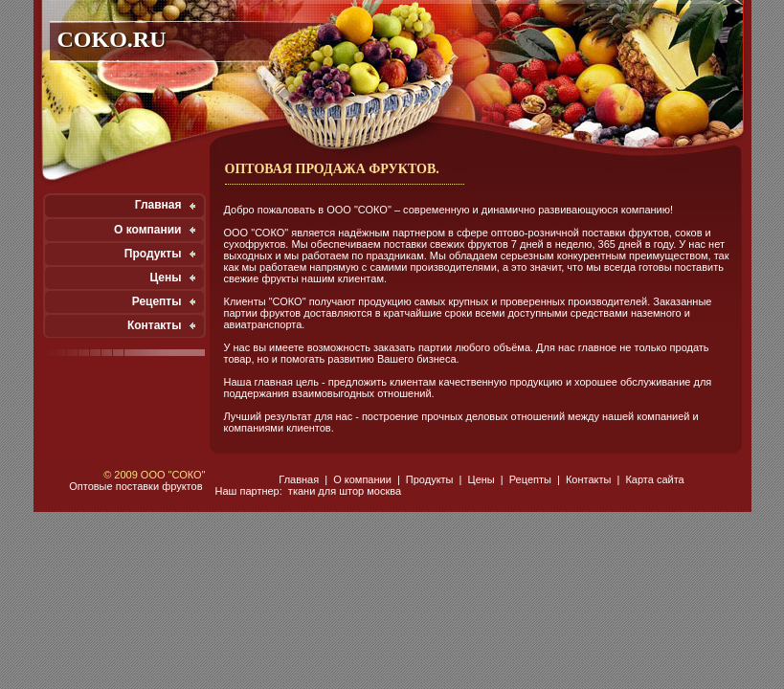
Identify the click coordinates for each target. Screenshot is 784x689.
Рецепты (157, 301)
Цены (165, 278)
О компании (148, 230)
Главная (158, 205)
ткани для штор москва (345, 491)
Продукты (153, 254)
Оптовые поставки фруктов (135, 486)
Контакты (155, 325)
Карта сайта (654, 479)
